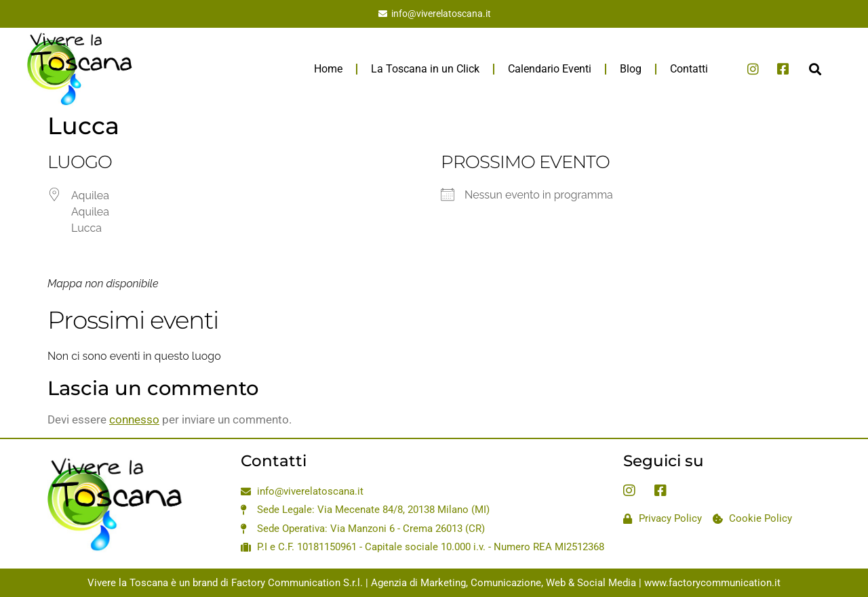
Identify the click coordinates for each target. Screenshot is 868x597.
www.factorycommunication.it (712, 583)
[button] (815, 69)
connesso (134, 419)
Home (328, 69)
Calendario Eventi (550, 69)
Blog (631, 69)
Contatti (689, 69)
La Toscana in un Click (425, 69)
